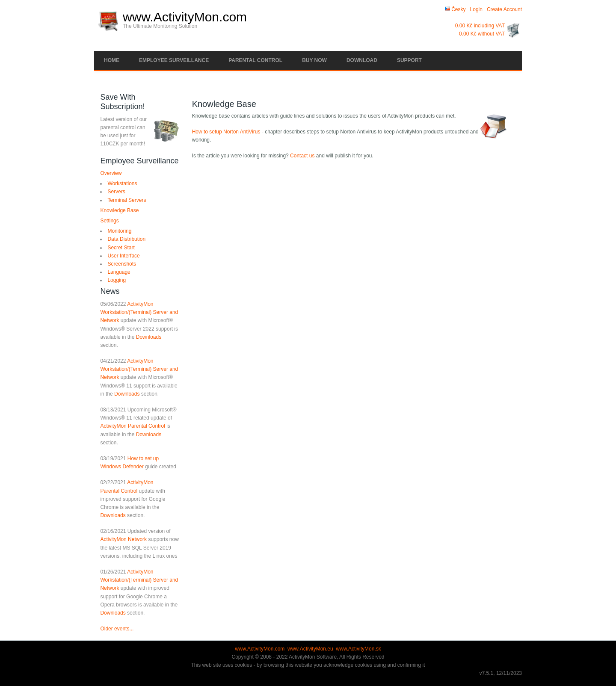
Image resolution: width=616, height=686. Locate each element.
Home (112, 60)
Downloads (149, 337)
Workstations (122, 183)
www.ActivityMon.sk (358, 649)
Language (119, 272)
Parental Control (255, 60)
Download (362, 60)
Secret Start (121, 248)
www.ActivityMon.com (185, 17)
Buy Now (314, 60)
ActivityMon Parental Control (132, 426)
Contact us (302, 156)
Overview (111, 173)
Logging (117, 280)
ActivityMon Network (123, 539)
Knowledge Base (119, 210)
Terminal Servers (127, 200)
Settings (109, 221)
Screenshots (122, 264)
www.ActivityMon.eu (310, 649)
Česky (455, 9)
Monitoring (119, 231)
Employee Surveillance (174, 60)
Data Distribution (126, 239)
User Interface (123, 256)
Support (409, 60)
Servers (116, 192)
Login (476, 9)
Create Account (504, 9)
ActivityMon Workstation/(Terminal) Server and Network (139, 312)
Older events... (117, 629)
